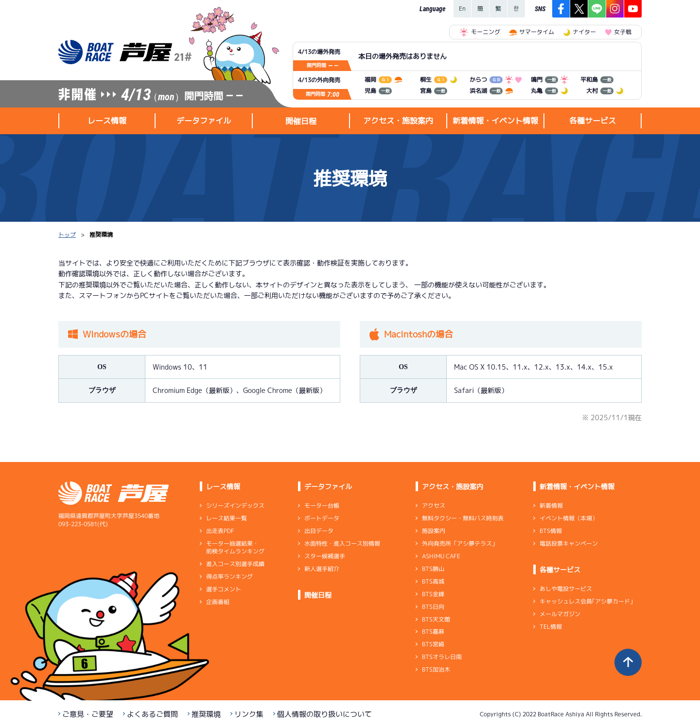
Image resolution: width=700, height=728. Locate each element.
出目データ (319, 531)
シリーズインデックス (235, 506)
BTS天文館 (436, 619)
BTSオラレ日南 (442, 657)
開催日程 (301, 121)
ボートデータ (322, 518)
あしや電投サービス (566, 589)
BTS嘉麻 (433, 631)
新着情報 (551, 506)
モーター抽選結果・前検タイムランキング (235, 547)
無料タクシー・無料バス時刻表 (463, 518)
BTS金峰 (433, 594)
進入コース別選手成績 (235, 564)
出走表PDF (220, 531)
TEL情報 (551, 627)
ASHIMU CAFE (441, 556)
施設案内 (434, 531)
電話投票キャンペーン (569, 543)
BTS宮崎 (433, 644)
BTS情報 (551, 531)
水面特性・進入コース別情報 (342, 543)
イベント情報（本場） (569, 518)
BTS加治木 (436, 669)
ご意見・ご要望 (88, 714)
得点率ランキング (229, 577)
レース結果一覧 (227, 518)
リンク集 (249, 714)
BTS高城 (433, 581)
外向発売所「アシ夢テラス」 (460, 543)
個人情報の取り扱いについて (324, 714)
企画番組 (218, 602)
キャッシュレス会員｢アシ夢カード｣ (586, 601)
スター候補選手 (325, 556)
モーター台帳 (322, 506)
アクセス (434, 506)
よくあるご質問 (152, 714)
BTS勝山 (433, 569)
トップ (67, 235)
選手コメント (224, 589)
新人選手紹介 (322, 569)
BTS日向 (433, 607)
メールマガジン (560, 614)
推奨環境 (206, 714)
